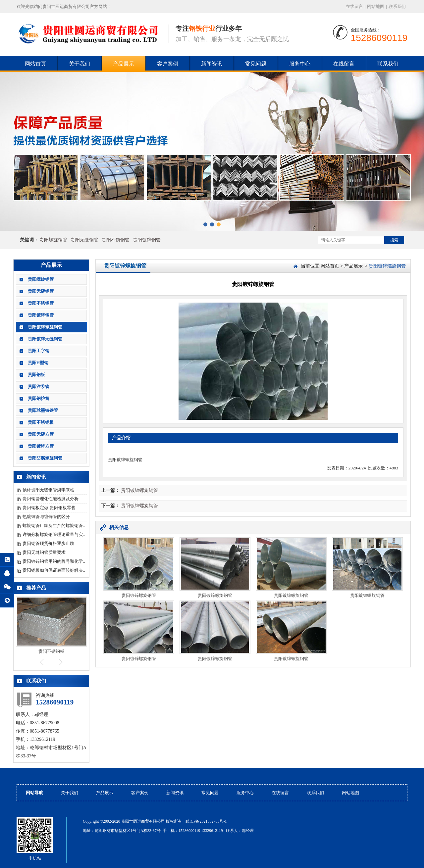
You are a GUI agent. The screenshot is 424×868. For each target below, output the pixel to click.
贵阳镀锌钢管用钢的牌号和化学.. (54, 561)
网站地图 (376, 6)
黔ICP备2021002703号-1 (206, 821)
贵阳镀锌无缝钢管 (45, 339)
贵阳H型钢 (38, 363)
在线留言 (354, 6)
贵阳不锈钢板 (41, 422)
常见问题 (256, 64)
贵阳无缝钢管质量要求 (44, 552)
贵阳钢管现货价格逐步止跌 (48, 543)
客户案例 (168, 64)
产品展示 (124, 64)
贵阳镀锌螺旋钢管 (45, 327)
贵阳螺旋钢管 (53, 240)
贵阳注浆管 (39, 386)
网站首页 (35, 64)
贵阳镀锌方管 (41, 446)
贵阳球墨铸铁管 (43, 410)
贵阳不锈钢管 (116, 240)
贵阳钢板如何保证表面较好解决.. (54, 570)
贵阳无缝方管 (41, 434)
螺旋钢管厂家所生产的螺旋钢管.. (54, 526)
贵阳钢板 (36, 375)
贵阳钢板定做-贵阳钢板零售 (49, 508)
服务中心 (300, 64)
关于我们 (79, 64)
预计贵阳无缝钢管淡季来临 (48, 490)
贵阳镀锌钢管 (147, 240)
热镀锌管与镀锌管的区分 (46, 517)
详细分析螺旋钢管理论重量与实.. (54, 534)
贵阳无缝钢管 (84, 240)
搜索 (394, 240)
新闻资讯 (212, 64)
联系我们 (397, 6)
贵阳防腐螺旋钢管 (45, 458)
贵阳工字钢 (39, 351)
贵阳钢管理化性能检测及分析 (51, 499)
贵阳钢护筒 (39, 398)
